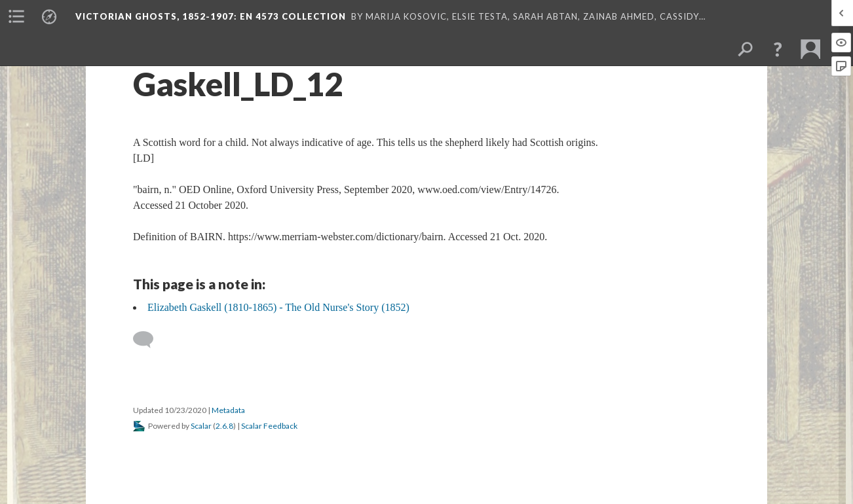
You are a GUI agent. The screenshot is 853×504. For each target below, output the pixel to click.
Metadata (228, 410)
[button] (778, 49)
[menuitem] (16, 16)
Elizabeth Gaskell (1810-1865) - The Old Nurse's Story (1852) (278, 307)
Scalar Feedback (269, 426)
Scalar (201, 426)
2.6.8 (224, 426)
